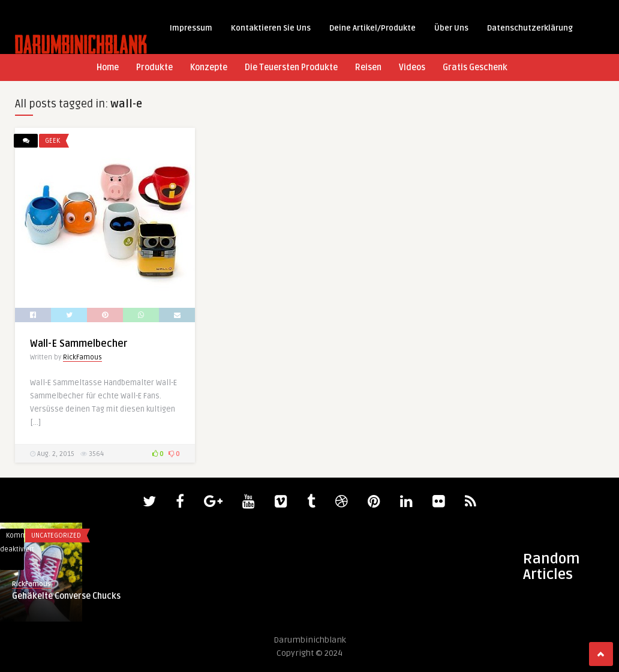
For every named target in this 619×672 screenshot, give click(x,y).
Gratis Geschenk (475, 67)
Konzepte (209, 67)
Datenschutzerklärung (530, 28)
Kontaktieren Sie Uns (271, 28)
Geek (52, 141)
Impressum (191, 28)
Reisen (368, 67)
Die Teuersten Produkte (291, 67)
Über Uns (451, 28)
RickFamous (82, 357)
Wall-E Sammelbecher (79, 344)
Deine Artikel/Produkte (372, 28)
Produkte (154, 67)
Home (108, 67)
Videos (412, 67)
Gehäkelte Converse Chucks (66, 596)
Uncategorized (56, 535)
